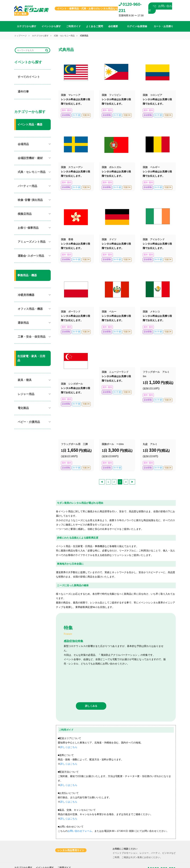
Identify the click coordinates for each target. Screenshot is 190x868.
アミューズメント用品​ (32, 242)
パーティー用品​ (27, 186)
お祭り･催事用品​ (28, 228)
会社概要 (113, 26)
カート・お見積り (48, 849)
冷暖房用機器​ (26, 295)
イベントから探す (51, 26)
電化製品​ (23, 408)
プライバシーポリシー (72, 849)
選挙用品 (23, 323)
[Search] (30, 50)
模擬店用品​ (25, 214)
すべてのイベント (29, 77)
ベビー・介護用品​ (29, 422)
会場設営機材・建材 (30, 158)
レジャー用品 (26, 394)
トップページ (20, 36)
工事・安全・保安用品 (32, 337)
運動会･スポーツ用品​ (31, 256)
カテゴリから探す (27, 26)
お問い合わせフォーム (80, 803)
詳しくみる (91, 678)
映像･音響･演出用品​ (30, 200)
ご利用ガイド (73, 26)
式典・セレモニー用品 (64, 36)
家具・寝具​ (25, 380)
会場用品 (23, 144)
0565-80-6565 (28, 864)
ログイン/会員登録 (24, 849)
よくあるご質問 (94, 26)
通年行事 (23, 92)
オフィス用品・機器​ (30, 309)
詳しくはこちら (69, 719)
